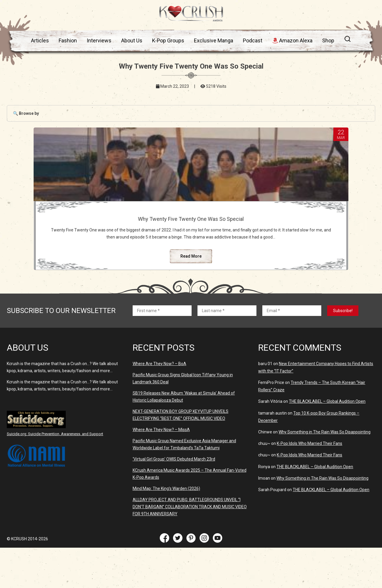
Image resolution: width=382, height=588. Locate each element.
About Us (132, 40)
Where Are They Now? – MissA (161, 464)
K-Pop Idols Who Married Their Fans (309, 478)
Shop (328, 40)
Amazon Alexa (292, 40)
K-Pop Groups (168, 40)
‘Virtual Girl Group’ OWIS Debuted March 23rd (174, 493)
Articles (40, 40)
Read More (191, 291)
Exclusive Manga (214, 40)
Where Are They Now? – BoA (159, 398)
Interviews (99, 40)
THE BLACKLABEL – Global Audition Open (327, 436)
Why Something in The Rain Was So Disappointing (325, 466)
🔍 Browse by (26, 113)
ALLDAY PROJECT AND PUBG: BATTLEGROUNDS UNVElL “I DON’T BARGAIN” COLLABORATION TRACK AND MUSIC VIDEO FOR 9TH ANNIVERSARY (190, 541)
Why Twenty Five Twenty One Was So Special (191, 222)
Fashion (68, 40)
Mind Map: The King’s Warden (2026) (166, 523)
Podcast (253, 40)
